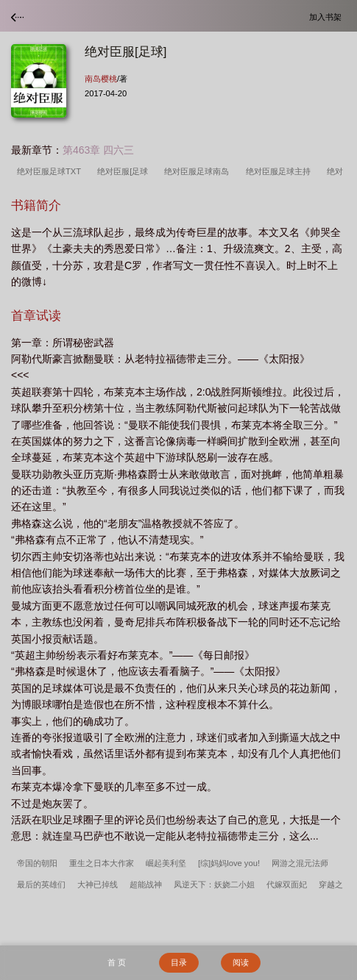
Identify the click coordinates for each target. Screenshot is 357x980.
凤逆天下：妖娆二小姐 (214, 884)
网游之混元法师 (300, 863)
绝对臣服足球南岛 (199, 171)
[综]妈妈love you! (229, 863)
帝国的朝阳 (37, 863)
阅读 (241, 962)
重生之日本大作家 (102, 863)
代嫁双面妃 (287, 884)
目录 (179, 962)
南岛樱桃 (101, 79)
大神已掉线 (98, 884)
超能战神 (146, 884)
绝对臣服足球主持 (280, 171)
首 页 (117, 962)
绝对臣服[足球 (125, 171)
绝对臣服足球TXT (51, 171)
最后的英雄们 (41, 884)
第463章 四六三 (98, 150)
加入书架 (328, 17)
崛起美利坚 (166, 863)
